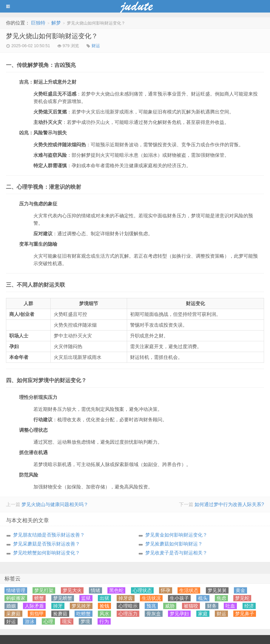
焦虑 (221, 598)
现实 (67, 621)
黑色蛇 (116, 590)
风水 (104, 614)
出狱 (104, 598)
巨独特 (38, 23)
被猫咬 (191, 606)
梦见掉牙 (81, 606)
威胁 (170, 606)
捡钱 (104, 606)
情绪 (95, 590)
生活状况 (151, 598)
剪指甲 (37, 614)
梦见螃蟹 (63, 598)
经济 (249, 606)
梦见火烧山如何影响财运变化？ (52, 36)
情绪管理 (16, 590)
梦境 (85, 621)
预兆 (151, 606)
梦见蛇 (242, 598)
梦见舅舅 (217, 590)
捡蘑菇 (60, 614)
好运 (11, 621)
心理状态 (142, 590)
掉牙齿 (126, 598)
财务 (212, 606)
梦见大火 (72, 590)
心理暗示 (128, 606)
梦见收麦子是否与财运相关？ (176, 553)
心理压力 (128, 614)
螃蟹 (39, 598)
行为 (104, 621)
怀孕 (166, 590)
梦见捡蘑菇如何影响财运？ (174, 544)
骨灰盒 (154, 614)
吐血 (230, 606)
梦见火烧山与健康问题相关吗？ (55, 504)
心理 (48, 621)
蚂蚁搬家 (16, 598)
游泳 (30, 621)
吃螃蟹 (84, 614)
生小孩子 (179, 598)
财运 (96, 46)
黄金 (240, 590)
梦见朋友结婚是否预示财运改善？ (49, 535)
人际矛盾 (34, 606)
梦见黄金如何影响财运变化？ (176, 535)
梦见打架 (44, 590)
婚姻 (11, 606)
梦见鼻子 (245, 614)
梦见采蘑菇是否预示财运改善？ (47, 544)
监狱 (86, 598)
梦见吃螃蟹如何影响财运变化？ (47, 553)
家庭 (203, 614)
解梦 (56, 23)
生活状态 (189, 590)
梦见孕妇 (179, 614)
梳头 (203, 598)
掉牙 (58, 606)
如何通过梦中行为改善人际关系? (229, 504)
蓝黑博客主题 (135, 6)
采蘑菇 (13, 614)
